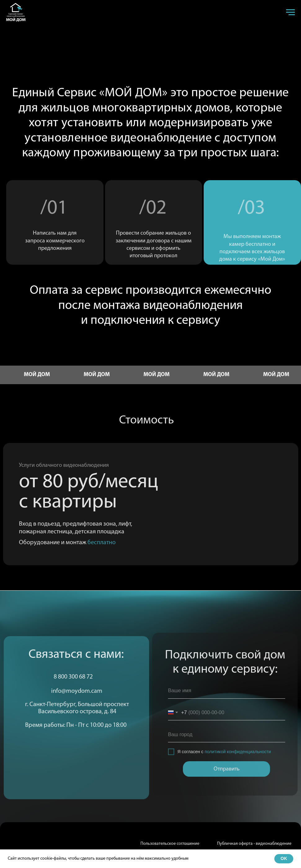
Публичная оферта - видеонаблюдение (254, 844)
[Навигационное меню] (290, 12)
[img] (17, 848)
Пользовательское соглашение (170, 844)
